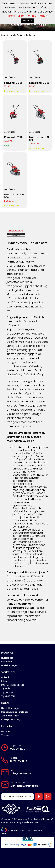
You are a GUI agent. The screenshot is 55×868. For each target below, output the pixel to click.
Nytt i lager (7, 658)
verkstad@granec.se (25, 786)
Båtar (5, 703)
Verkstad (8, 672)
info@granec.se (21, 773)
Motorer (6, 731)
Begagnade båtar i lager (15, 712)
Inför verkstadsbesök (13, 685)
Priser (4, 681)
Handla (7, 726)
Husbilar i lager (9, 665)
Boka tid (6, 677)
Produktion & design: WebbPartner (20, 822)
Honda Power (16, 35)
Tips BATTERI (8, 696)
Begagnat (7, 662)
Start (4, 35)
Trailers (5, 735)
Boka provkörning (11, 720)
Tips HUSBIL (7, 692)
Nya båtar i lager (10, 708)
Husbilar (7, 653)
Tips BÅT (6, 689)
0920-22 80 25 (20, 761)
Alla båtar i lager (10, 716)
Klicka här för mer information (27, 16)
